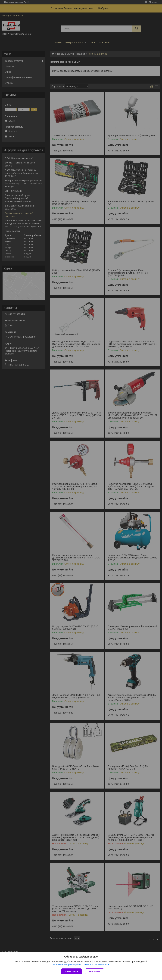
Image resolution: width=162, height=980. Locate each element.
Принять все (71, 971)
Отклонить (95, 971)
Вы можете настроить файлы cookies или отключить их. (80, 964)
